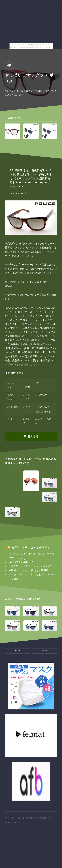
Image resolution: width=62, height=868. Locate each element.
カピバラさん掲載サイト (22, 562)
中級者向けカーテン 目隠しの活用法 (28, 570)
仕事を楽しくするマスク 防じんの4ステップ (33, 566)
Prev (17, 651)
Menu (58, 3)
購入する (33, 436)
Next (45, 651)
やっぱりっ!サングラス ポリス (22, 818)
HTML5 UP (16, 822)
